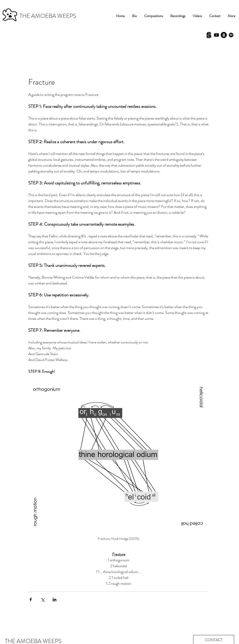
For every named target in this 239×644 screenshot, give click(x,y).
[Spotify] (231, 35)
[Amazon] (224, 35)
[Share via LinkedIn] (55, 599)
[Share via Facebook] (31, 599)
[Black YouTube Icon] (216, 35)
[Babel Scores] (209, 35)
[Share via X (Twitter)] (43, 599)
